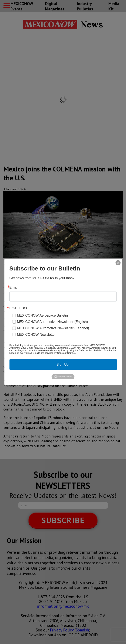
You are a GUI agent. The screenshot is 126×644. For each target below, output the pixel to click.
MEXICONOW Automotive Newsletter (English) (52, 322)
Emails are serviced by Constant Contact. (54, 353)
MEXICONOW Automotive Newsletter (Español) (53, 328)
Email (14, 287)
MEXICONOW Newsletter (36, 334)
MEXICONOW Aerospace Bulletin (42, 315)
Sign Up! (63, 364)
